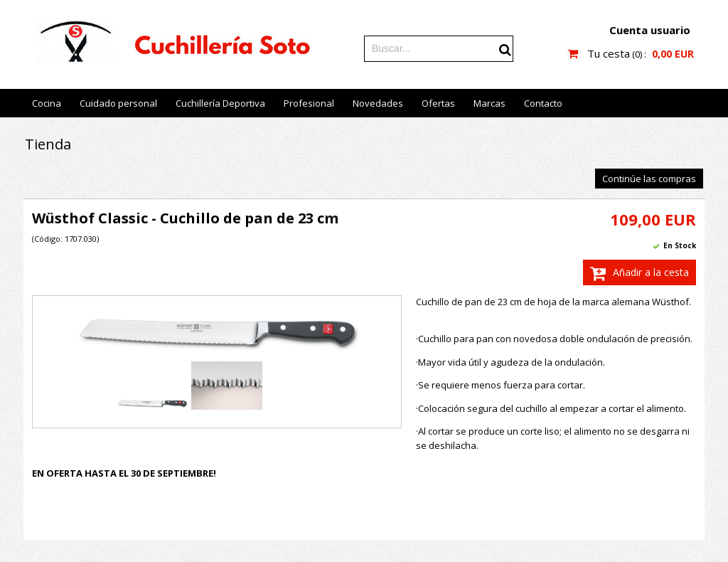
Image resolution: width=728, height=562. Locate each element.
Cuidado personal (118, 103)
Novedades (378, 103)
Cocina (47, 103)
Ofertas (438, 103)
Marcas (489, 103)
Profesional (309, 103)
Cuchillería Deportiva (220, 103)
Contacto (543, 103)
